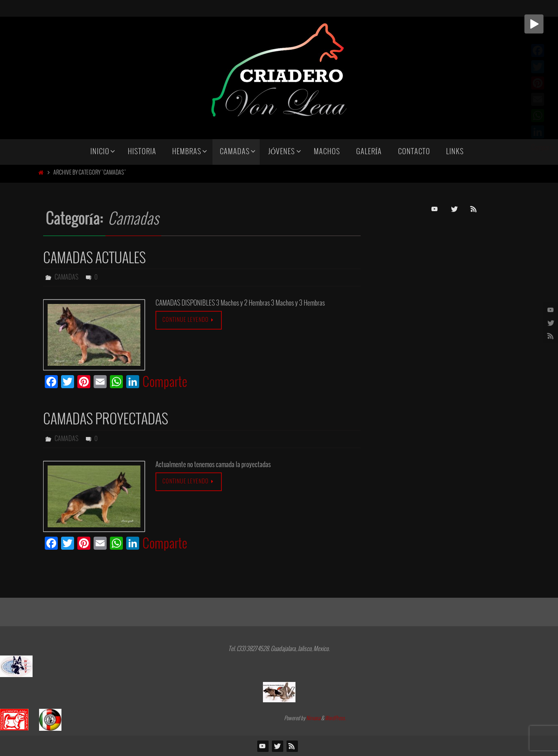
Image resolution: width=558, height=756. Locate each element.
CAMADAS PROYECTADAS (106, 420)
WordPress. (335, 719)
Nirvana (313, 719)
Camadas (67, 277)
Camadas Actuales (94, 259)
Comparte (165, 383)
